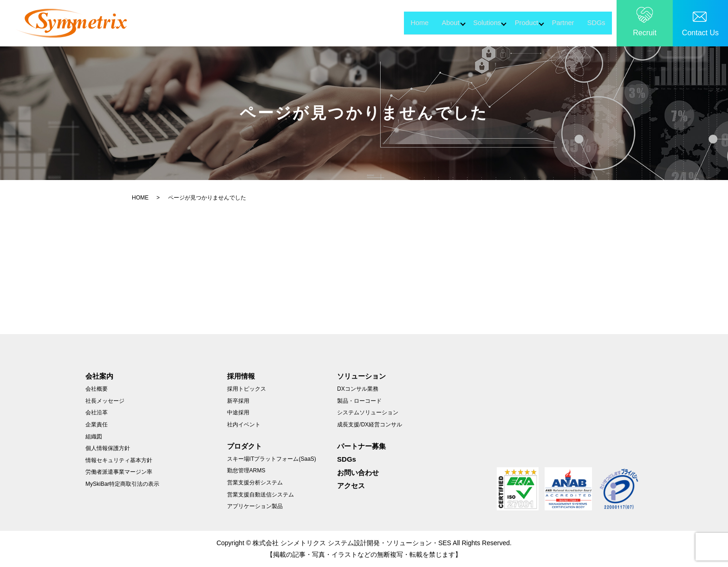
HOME (140, 198)
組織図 (94, 437)
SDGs (593, 23)
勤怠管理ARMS (246, 470)
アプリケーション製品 (255, 506)
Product (499, 23)
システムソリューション (368, 412)
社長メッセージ (105, 401)
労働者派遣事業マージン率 (119, 472)
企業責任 (97, 425)
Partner (551, 23)
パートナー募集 (361, 446)
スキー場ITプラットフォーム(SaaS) (272, 459)
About (389, 23)
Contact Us (700, 33)
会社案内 (99, 376)
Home (349, 23)
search (619, 23)
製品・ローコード (359, 401)
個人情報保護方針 (108, 448)
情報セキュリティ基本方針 (119, 460)
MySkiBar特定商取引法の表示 (122, 484)
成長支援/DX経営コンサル (370, 425)
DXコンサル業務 (358, 389)
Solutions (442, 23)
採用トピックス (247, 389)
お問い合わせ (358, 473)
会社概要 (97, 389)
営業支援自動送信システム (260, 495)
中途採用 (238, 412)
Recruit (645, 33)
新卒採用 (238, 401)
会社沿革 (97, 412)
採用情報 (241, 376)
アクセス (351, 486)
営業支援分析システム (255, 483)
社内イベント (244, 425)
